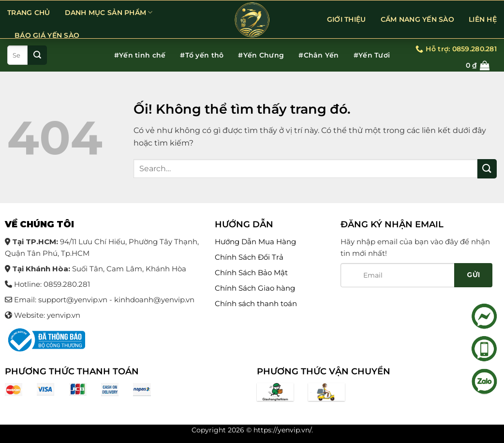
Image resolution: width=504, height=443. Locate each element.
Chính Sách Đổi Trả (249, 257)
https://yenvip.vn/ (282, 430)
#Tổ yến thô (202, 55)
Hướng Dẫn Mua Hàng (255, 242)
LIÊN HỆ (483, 19)
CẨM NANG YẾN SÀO (417, 19)
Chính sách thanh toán (256, 303)
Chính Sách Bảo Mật (251, 273)
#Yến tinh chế (140, 55)
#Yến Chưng (261, 55)
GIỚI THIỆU (347, 19)
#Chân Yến (319, 55)
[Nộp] (37, 55)
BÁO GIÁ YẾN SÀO (47, 35)
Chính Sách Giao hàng (255, 288)
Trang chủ (29, 13)
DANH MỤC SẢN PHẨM (109, 12)
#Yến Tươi (372, 55)
